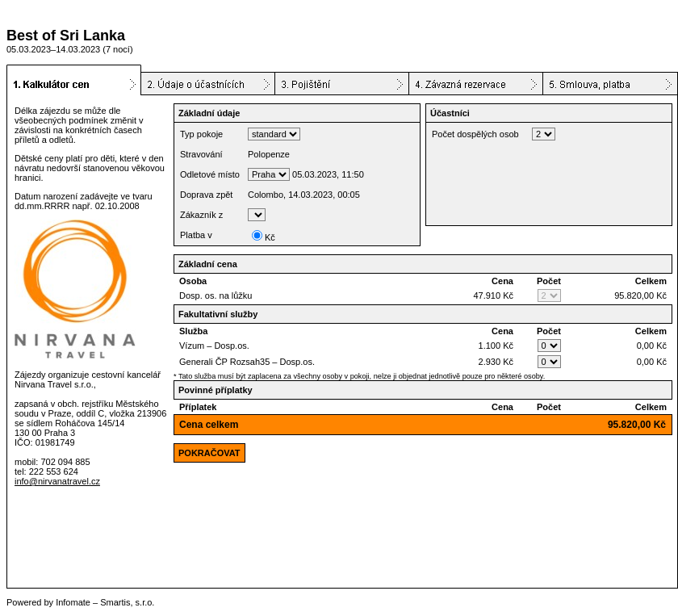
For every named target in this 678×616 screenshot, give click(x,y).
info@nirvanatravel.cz (57, 481)
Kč (264, 237)
